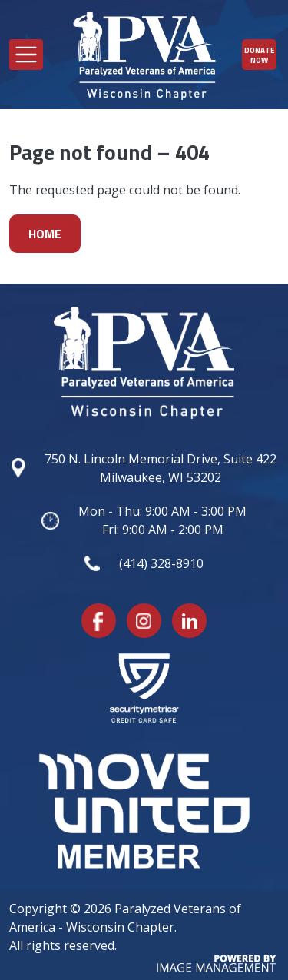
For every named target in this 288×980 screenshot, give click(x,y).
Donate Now (260, 55)
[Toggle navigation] (26, 55)
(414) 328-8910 (161, 563)
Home (45, 234)
